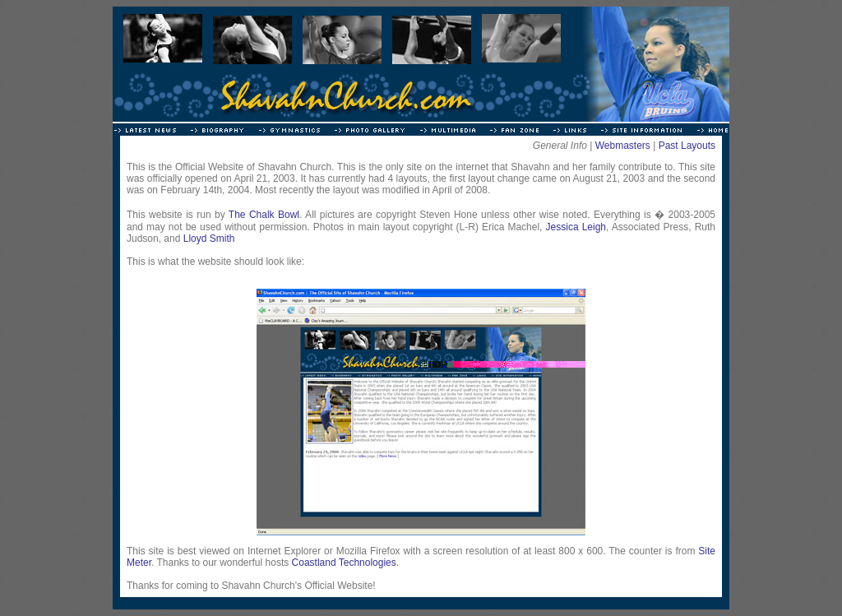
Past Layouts (687, 146)
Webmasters (623, 146)
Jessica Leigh (576, 227)
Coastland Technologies (344, 563)
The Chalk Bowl (264, 215)
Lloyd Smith (209, 239)
